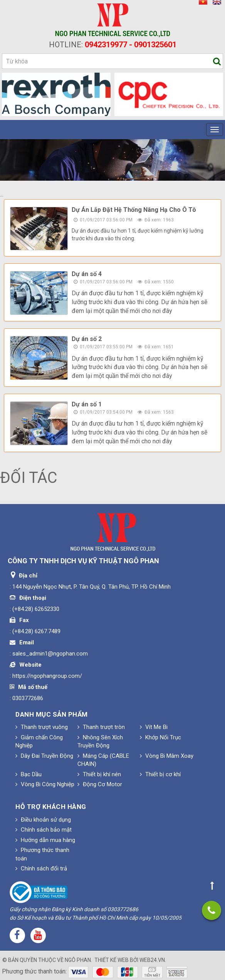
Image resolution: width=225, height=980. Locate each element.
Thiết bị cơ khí (160, 774)
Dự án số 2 (87, 339)
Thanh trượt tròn (101, 727)
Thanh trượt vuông (42, 727)
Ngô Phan (78, 960)
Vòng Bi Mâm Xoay (167, 756)
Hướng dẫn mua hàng (45, 840)
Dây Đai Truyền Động (44, 756)
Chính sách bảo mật (44, 830)
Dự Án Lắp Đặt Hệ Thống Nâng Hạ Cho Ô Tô (134, 210)
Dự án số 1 (87, 404)
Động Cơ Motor (100, 784)
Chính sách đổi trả (41, 869)
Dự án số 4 (87, 274)
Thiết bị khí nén (99, 774)
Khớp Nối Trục (160, 737)
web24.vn (152, 960)
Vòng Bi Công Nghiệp (45, 784)
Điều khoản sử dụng (43, 820)
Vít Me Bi (154, 727)
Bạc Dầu (29, 774)
